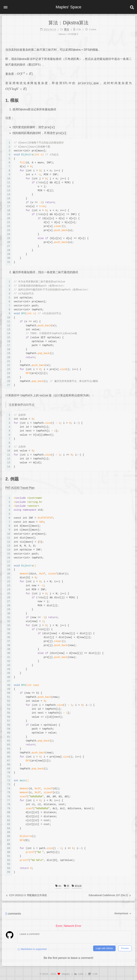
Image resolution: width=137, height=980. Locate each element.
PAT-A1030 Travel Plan (20, 488)
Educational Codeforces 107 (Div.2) (110, 895)
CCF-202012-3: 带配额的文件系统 (27, 895)
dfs (58, 886)
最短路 (77, 886)
